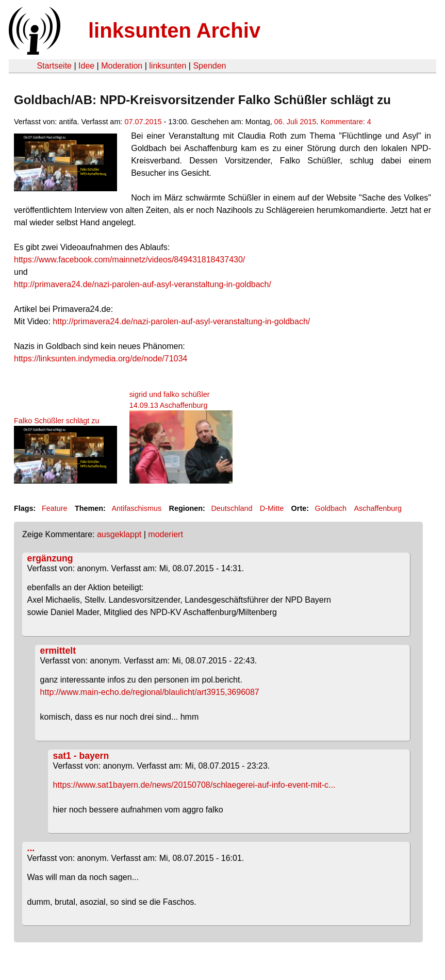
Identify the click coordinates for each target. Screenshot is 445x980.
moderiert (166, 534)
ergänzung (50, 558)
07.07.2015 (143, 122)
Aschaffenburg (378, 508)
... (31, 848)
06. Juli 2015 (295, 122)
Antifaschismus (136, 508)
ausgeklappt (119, 534)
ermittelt (58, 651)
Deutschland (232, 508)
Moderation (122, 66)
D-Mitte (272, 508)
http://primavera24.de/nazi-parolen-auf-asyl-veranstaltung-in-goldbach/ (143, 284)
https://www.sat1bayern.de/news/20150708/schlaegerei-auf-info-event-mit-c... (194, 785)
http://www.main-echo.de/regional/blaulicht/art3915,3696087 (150, 692)
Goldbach (331, 508)
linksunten (168, 66)
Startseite (54, 66)
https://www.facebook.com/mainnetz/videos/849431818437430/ (129, 260)
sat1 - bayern (81, 756)
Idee (86, 66)
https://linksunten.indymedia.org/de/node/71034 (101, 359)
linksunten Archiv (174, 30)
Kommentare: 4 (345, 122)
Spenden (209, 66)
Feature (55, 508)
